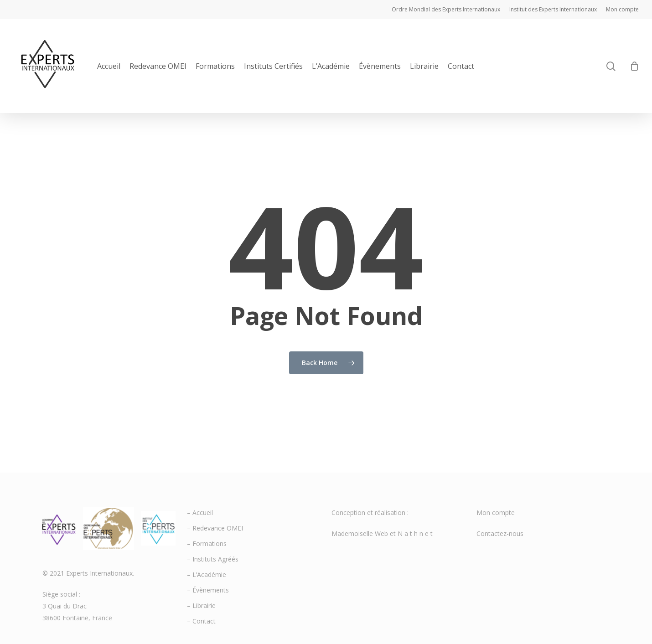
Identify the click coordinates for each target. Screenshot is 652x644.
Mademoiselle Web (360, 533)
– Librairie (201, 605)
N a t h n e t (415, 533)
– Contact (201, 621)
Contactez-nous (500, 533)
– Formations (207, 544)
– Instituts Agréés (213, 559)
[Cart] (634, 66)
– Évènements (208, 590)
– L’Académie (207, 574)
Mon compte (496, 513)
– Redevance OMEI (215, 528)
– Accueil (200, 513)
